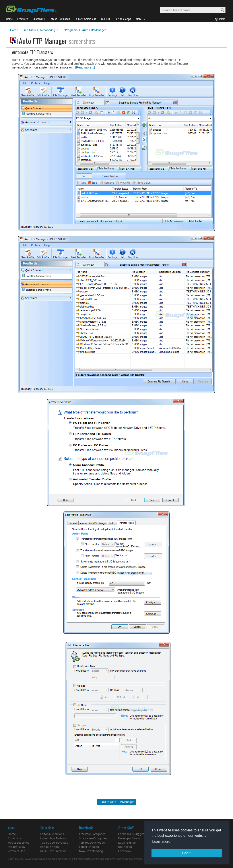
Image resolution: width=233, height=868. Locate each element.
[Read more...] (85, 67)
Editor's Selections (52, 834)
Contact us (15, 838)
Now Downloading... (92, 851)
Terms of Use (17, 851)
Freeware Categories (92, 834)
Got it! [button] (187, 853)
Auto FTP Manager (94, 30)
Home (14, 30)
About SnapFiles (19, 843)
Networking (48, 30)
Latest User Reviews (53, 838)
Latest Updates (89, 847)
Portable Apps (50, 847)
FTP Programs (69, 30)
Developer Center (129, 838)
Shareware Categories (93, 838)
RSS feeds (125, 847)
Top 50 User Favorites (54, 843)
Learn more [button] (161, 842)
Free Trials (29, 30)
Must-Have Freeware (53, 851)
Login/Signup (127, 843)
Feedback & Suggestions (135, 834)
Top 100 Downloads (92, 843)
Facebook (125, 851)
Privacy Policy (17, 847)
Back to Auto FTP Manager (117, 802)
